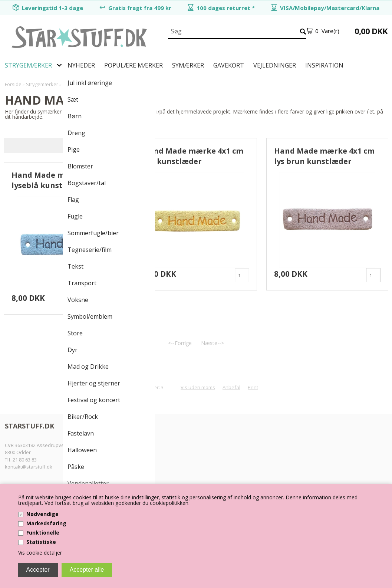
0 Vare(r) (327, 31)
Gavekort (229, 65)
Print (253, 388)
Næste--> (213, 343)
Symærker (188, 65)
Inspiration (324, 65)
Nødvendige (42, 514)
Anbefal (231, 388)
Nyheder (81, 65)
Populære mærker (134, 65)
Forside (13, 84)
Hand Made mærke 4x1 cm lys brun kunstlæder (324, 156)
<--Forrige (180, 343)
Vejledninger (275, 65)
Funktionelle (43, 533)
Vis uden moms (198, 388)
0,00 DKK (371, 31)
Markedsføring (46, 523)
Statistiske (41, 542)
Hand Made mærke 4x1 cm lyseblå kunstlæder (62, 180)
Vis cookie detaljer (40, 553)
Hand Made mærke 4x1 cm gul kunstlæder (193, 156)
